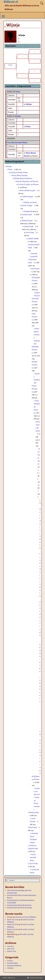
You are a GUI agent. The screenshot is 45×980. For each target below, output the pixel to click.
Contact (10, 961)
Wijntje (18, 116)
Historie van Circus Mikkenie (26, 917)
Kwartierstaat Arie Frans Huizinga (19, 908)
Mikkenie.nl (11, 978)
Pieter (18, 92)
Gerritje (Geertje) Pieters (18, 143)
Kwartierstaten (13, 963)
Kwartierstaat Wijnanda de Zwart (19, 905)
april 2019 (11, 949)
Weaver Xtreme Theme (36, 978)
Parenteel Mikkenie (14, 966)
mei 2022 (10, 946)
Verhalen (10, 968)
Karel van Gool (12, 920)
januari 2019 (12, 951)
